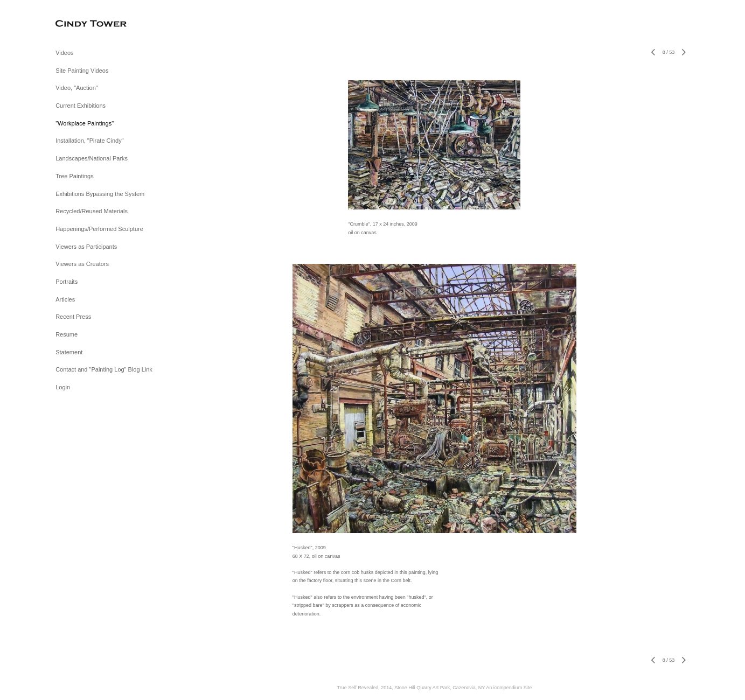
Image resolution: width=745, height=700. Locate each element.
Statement (69, 352)
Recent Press (73, 317)
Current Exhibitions (81, 106)
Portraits (67, 282)
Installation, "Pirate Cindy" (89, 141)
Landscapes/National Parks (92, 158)
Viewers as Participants (86, 247)
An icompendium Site (509, 688)
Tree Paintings (75, 176)
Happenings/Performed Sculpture (99, 229)
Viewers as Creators (82, 264)
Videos (64, 53)
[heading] (82, 24)
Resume (67, 334)
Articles (65, 299)
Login (63, 387)
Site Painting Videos (82, 71)
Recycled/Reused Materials (92, 211)
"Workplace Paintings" (85, 123)
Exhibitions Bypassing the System (100, 194)
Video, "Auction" (77, 88)
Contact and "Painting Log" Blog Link (104, 369)
